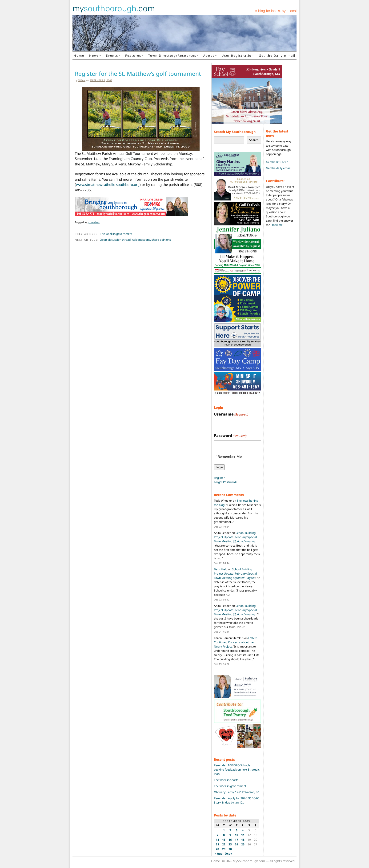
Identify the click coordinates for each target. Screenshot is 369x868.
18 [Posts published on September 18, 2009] (243, 840)
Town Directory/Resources (172, 56)
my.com (114, 8)
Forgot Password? (225, 482)
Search (254, 140)
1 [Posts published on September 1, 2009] (224, 830)
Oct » (229, 854)
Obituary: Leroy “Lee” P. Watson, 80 (237, 792)
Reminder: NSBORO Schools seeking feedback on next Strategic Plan (237, 770)
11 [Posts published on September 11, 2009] (243, 835)
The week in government (116, 234)
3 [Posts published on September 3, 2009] (237, 830)
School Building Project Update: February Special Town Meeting (235, 537)
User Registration (238, 56)
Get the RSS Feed (277, 162)
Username (231, 414)
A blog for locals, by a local (276, 11)
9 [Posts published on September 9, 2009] (230, 835)
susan (82, 80)
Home (79, 56)
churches (94, 222)
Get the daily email (278, 168)
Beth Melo (221, 569)
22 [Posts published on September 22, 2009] (224, 844)
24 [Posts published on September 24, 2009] (237, 844)
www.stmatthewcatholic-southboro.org (108, 184)
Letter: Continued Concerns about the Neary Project (235, 642)
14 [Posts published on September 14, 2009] (217, 840)
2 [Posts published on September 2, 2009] (230, 830)
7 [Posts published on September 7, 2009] (218, 835)
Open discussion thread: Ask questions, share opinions (135, 240)
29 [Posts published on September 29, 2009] (224, 849)
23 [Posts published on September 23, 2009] (230, 844)
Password (230, 436)
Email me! (277, 225)
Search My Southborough (235, 132)
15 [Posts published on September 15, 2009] (224, 840)
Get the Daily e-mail (277, 56)
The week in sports (226, 780)
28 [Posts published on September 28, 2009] (217, 849)
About (209, 56)
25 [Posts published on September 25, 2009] (243, 844)
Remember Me (230, 456)
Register (219, 478)
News (94, 56)
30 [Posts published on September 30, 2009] (230, 849)
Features (133, 56)
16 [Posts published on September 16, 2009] (230, 840)
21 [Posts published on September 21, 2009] (217, 844)
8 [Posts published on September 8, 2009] (224, 835)
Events (112, 56)
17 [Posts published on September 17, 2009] (237, 840)
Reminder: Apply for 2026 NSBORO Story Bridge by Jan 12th (237, 800)
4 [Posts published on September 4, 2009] (243, 830)
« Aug (219, 854)
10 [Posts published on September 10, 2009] (237, 835)
